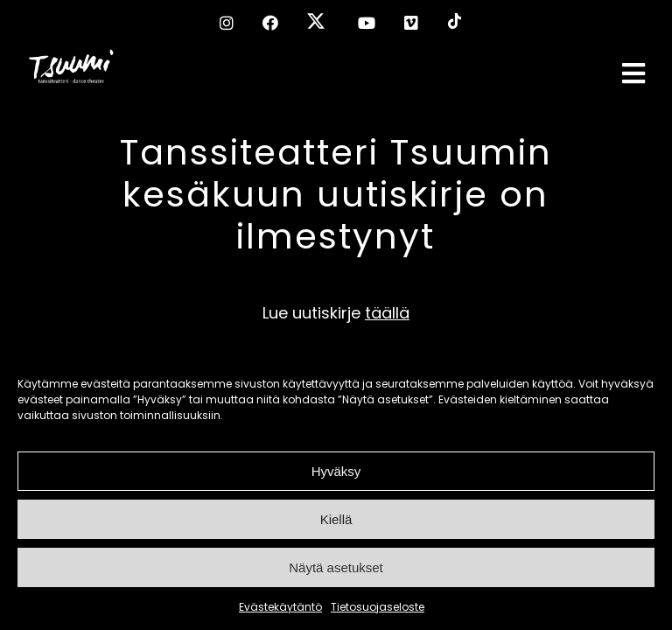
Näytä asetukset (336, 567)
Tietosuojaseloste (378, 607)
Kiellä (336, 519)
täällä (387, 313)
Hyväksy (336, 471)
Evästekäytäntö (280, 607)
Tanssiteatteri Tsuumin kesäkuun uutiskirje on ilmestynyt (336, 194)
